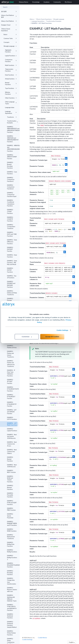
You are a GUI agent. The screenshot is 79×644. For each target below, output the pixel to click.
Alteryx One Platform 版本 (9, 16)
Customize (27, 337)
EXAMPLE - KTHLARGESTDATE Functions (13, 389)
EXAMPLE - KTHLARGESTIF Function (12, 404)
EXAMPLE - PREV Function (11, 509)
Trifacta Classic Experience (9, 30)
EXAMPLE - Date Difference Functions (12, 242)
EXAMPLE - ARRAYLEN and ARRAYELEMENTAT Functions (13, 139)
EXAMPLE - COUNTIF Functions (10, 219)
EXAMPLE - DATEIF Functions (10, 270)
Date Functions (11, 75)
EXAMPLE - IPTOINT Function (10, 381)
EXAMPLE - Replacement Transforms (11, 537)
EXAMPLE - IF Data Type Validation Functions (11, 373)
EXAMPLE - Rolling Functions (12, 551)
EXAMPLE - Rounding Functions (10, 573)
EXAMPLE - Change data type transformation (12, 581)
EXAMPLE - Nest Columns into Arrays (12, 444)
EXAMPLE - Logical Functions (12, 430)
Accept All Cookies (52, 337)
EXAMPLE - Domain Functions (10, 300)
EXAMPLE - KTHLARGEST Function (11, 397)
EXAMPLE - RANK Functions (12, 530)
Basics (10, 34)
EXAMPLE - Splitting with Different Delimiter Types (12, 598)
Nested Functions (11, 84)
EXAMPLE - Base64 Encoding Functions (10, 165)
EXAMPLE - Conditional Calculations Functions (11, 203)
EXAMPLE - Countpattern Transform (11, 227)
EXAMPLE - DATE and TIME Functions (12, 234)
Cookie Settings (62, 330)
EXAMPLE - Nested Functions (10, 459)
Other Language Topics (11, 103)
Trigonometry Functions (11, 70)
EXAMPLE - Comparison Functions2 (11, 187)
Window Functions (11, 93)
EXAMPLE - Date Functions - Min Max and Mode (12, 263)
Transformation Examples (12, 122)
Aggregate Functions (11, 51)
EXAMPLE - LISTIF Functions (12, 418)
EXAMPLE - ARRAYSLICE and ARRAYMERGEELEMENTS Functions (13, 148)
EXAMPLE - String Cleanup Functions (11, 633)
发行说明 (9, 11)
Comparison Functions (11, 61)
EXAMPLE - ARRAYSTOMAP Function (12, 157)
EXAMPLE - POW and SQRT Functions (12, 503)
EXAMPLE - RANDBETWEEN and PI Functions (12, 523)
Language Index (10, 107)
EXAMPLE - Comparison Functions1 (11, 179)
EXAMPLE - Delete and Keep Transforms (12, 293)
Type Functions (11, 88)
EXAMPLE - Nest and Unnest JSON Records (12, 436)
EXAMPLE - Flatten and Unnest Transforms (10, 354)
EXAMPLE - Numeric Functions (10, 487)
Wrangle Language (10, 46)
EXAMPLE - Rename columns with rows (12, 590)
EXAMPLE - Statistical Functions (10, 616)
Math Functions (11, 65)
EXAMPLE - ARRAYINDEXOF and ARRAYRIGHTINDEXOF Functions (13, 129)
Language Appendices (11, 112)
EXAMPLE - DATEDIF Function (10, 249)
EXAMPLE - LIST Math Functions (12, 424)
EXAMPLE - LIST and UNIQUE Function (12, 412)
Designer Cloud (9, 25)
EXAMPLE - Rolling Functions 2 (12, 557)
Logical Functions (11, 56)
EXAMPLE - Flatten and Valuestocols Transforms (11, 364)
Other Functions (11, 98)
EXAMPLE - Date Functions (12, 256)
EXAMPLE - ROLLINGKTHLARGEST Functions (13, 565)
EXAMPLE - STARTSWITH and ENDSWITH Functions (12, 607)
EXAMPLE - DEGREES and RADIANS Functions (11, 284)
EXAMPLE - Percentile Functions (10, 495)
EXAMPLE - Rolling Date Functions (11, 544)
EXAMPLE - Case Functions (12, 173)
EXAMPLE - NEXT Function (11, 471)
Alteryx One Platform (9, 21)
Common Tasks (10, 38)
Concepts (10, 42)
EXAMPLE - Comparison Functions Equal (12, 195)
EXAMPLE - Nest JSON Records (12, 466)
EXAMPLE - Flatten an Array (12, 347)
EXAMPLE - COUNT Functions (10, 211)
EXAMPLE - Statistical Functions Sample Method (12, 624)
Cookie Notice (42, 638)
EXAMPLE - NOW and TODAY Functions (10, 479)
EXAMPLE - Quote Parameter (10, 516)
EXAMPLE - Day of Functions (12, 277)
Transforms (12, 117)
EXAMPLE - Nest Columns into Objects (12, 451)
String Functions (11, 79)
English (72, 642)
